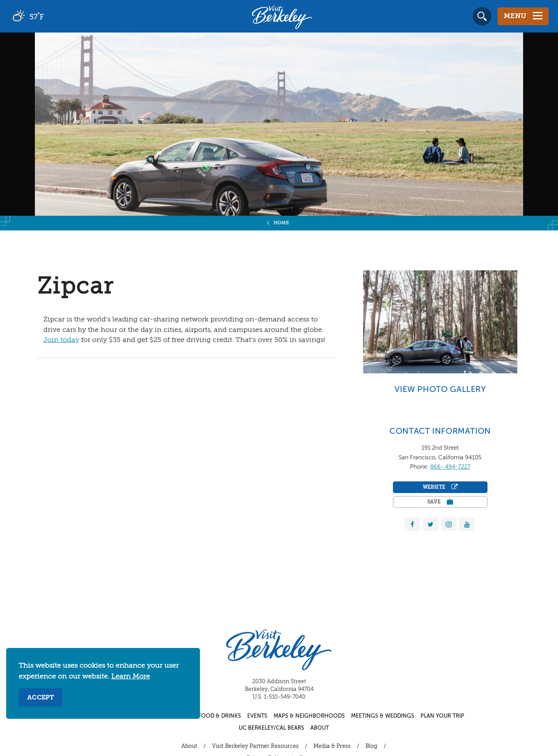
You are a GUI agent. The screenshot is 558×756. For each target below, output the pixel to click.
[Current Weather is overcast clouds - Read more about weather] (50, 16)
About (320, 728)
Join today (61, 340)
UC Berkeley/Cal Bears (271, 728)
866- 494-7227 (450, 467)
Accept (40, 698)
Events (257, 716)
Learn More (131, 677)
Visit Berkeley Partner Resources (255, 746)
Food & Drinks (220, 716)
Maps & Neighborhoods (309, 716)
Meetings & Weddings (383, 716)
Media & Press (332, 746)
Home (282, 223)
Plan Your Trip (442, 716)
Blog (371, 746)
